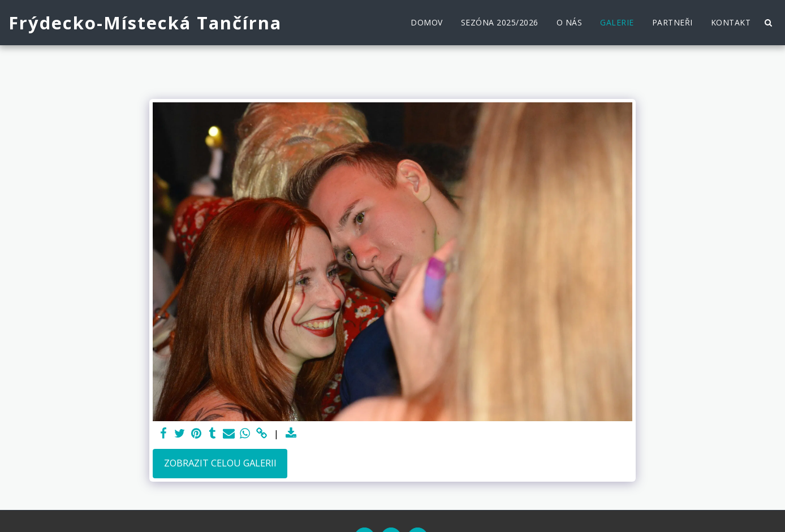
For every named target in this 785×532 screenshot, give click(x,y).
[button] (768, 23)
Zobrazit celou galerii (220, 463)
